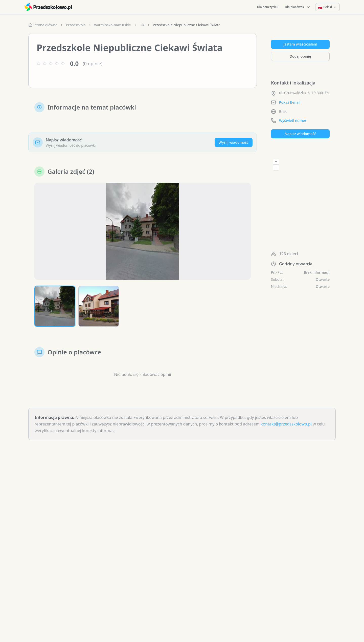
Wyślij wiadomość (234, 142)
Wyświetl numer (293, 121)
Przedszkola (76, 25)
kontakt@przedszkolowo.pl (286, 424)
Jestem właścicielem (300, 44)
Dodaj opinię (300, 56)
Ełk (142, 25)
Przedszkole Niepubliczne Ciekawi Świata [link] (187, 25)
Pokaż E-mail (290, 102)
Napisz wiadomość (300, 134)
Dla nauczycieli (268, 7)
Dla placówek (298, 7)
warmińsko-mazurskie (113, 25)
